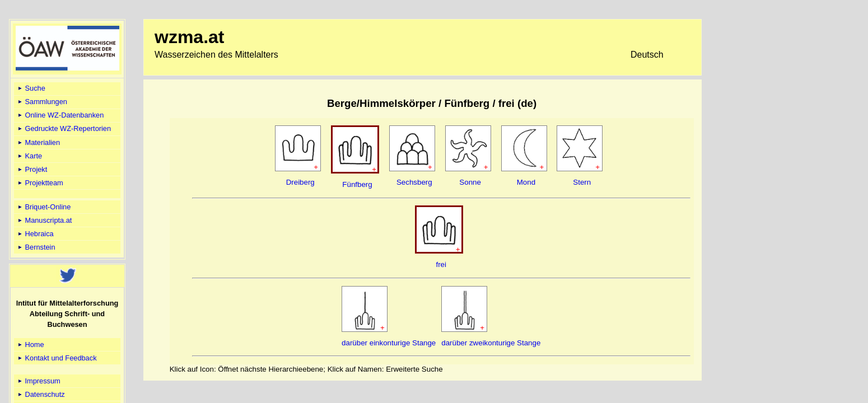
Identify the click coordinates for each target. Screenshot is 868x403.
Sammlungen (42, 102)
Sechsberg (414, 182)
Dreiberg (300, 182)
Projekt (32, 169)
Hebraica (35, 234)
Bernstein (36, 247)
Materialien (38, 142)
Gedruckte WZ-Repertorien (64, 128)
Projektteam (40, 183)
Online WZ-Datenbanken (60, 115)
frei (441, 264)
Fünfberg (357, 184)
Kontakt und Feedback (57, 358)
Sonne (470, 182)
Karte (29, 156)
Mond (526, 182)
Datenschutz (41, 394)
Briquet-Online (43, 207)
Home (30, 345)
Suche (31, 88)
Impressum (38, 381)
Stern (582, 182)
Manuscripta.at (44, 220)
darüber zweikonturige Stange (491, 343)
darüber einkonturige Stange (389, 343)
